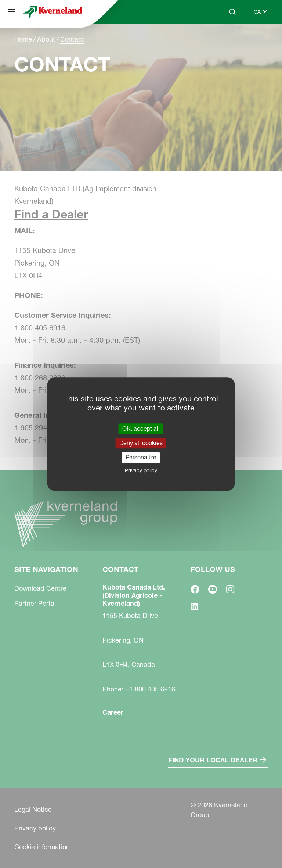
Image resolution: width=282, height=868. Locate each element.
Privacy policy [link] (141, 470)
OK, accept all (141, 428)
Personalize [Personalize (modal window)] (141, 458)
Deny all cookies (141, 443)
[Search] (232, 12)
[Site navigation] (12, 12)
